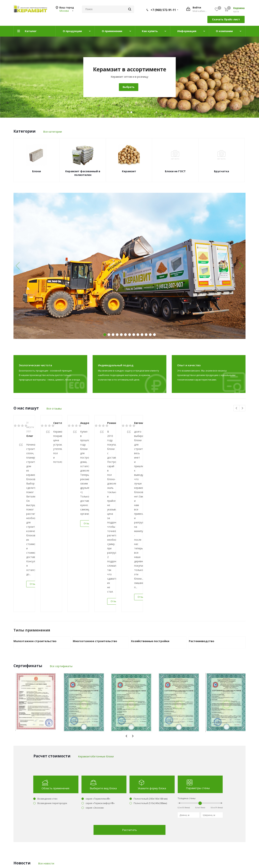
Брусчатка (221, 171)
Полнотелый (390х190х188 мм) (151, 656)
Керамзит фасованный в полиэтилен (83, 173)
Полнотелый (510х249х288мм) (150, 660)
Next (242, 408)
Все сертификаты (61, 523)
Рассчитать (129, 687)
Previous (237, 408)
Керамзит (129, 171)
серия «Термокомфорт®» (100, 660)
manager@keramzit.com (206, 820)
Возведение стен (47, 656)
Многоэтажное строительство (95, 498)
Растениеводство (202, 498)
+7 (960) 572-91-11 (163, 10)
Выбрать (129, 87)
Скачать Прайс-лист (226, 19)
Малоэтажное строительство (35, 498)
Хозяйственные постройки (150, 498)
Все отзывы (54, 408)
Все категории (53, 132)
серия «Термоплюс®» (98, 656)
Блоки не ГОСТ (175, 171)
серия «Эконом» (95, 665)
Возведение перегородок (52, 660)
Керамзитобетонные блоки (130, 69)
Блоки (37, 171)
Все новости (46, 721)
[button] (241, 266)
